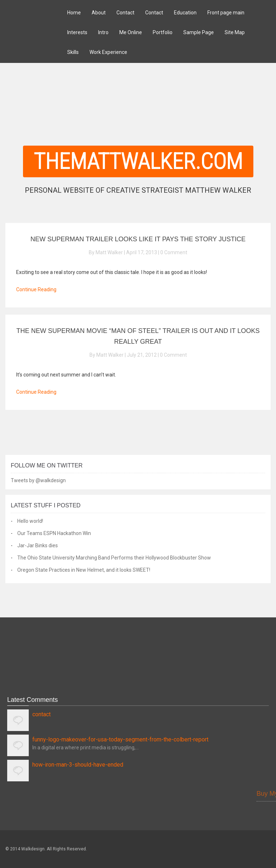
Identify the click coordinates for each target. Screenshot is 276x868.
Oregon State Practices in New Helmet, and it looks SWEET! (84, 570)
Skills (73, 52)
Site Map (235, 32)
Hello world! (30, 521)
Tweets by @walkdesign (38, 480)
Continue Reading (36, 289)
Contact (125, 13)
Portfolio (163, 32)
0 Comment (174, 252)
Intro (103, 32)
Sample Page (199, 32)
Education (185, 13)
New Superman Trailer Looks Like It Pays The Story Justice (138, 239)
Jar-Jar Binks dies (38, 545)
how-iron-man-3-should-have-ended (78, 765)
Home (74, 13)
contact (42, 714)
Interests (77, 32)
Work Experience (108, 52)
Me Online (131, 32)
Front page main (226, 13)
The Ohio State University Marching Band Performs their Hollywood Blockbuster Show (114, 558)
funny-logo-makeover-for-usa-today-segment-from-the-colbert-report (120, 739)
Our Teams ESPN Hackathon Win (54, 533)
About (99, 13)
